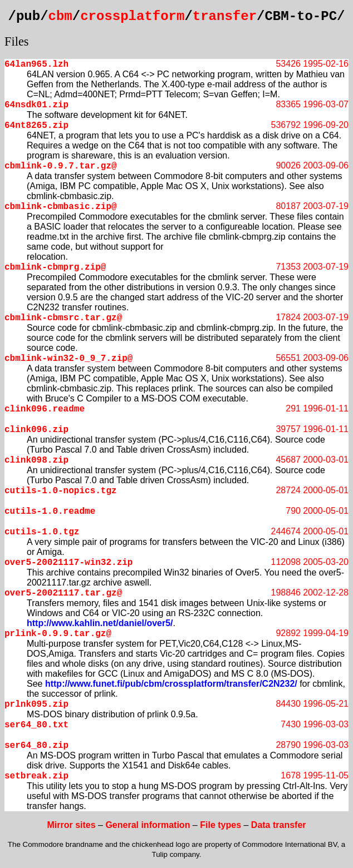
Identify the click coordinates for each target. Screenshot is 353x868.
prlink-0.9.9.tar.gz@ (58, 634)
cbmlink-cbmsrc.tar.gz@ (63, 318)
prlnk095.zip (36, 705)
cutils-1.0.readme (50, 512)
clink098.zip (36, 460)
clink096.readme (45, 409)
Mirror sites (71, 825)
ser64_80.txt (36, 725)
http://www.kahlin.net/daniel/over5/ (100, 623)
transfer (225, 16)
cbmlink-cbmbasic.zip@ (61, 207)
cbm (60, 16)
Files (17, 41)
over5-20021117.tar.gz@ (63, 593)
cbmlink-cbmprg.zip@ (55, 267)
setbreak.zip (36, 776)
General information (148, 825)
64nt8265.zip (36, 126)
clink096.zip (36, 430)
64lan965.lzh (36, 65)
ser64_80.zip (36, 746)
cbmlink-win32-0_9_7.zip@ (68, 359)
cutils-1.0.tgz (42, 532)
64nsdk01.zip (36, 105)
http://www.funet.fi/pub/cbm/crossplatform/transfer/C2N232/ (171, 684)
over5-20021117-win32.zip (68, 563)
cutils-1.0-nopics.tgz (61, 491)
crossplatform (132, 16)
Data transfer (279, 825)
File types (220, 825)
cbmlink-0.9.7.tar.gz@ (61, 166)
